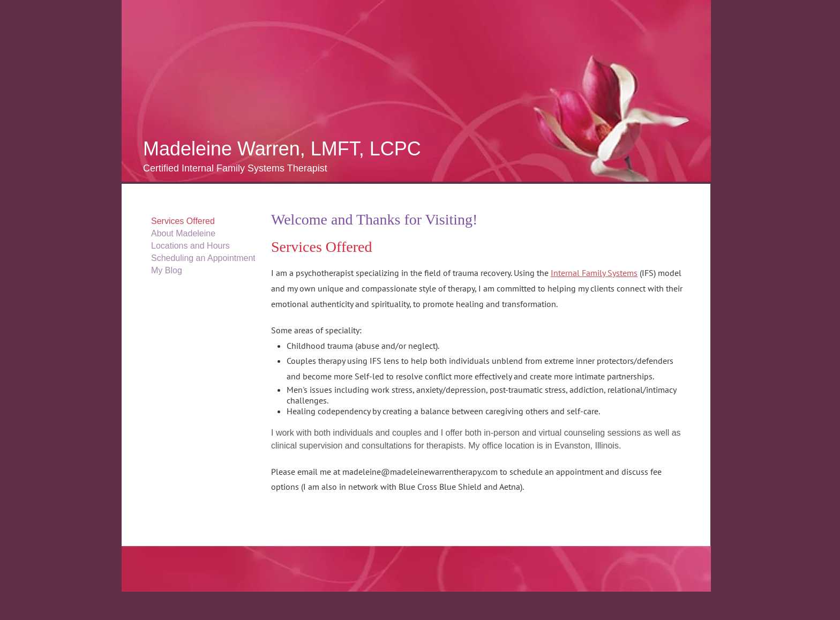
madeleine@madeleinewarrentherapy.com (420, 472)
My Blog (167, 270)
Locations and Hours (190, 246)
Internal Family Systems (594, 273)
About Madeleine (183, 233)
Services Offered (183, 221)
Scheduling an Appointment (203, 258)
